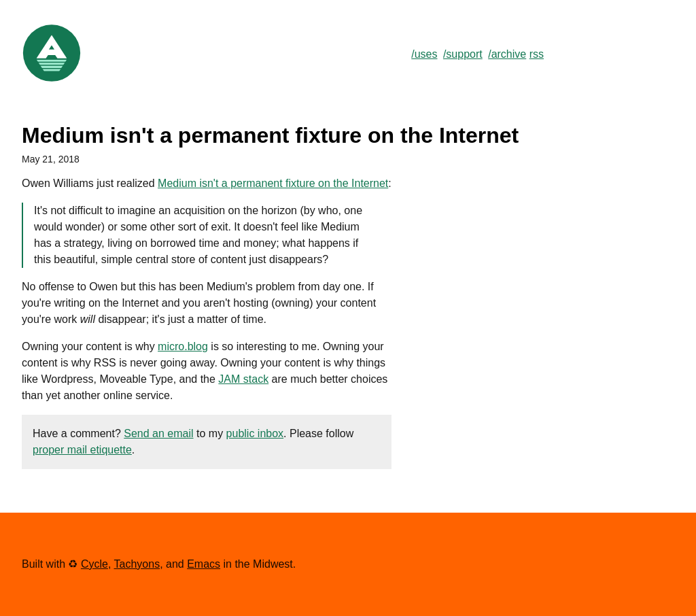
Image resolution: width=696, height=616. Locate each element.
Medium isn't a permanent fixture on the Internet (273, 183)
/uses (424, 54)
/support (463, 54)
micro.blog (183, 346)
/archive (507, 54)
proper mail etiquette (82, 450)
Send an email (158, 433)
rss (537, 54)
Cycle (94, 564)
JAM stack (243, 379)
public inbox (255, 433)
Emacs (204, 564)
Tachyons (137, 564)
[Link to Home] (52, 80)
